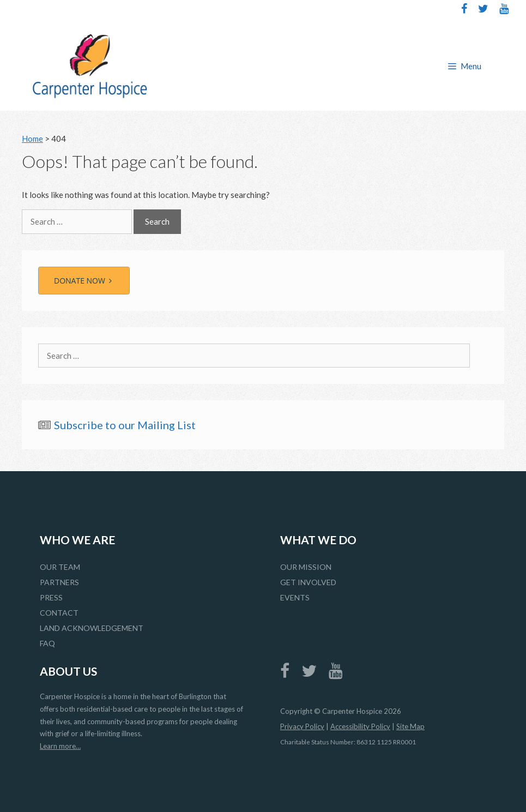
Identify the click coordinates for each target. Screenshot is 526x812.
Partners (59, 582)
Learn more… (60, 746)
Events (295, 597)
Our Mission (306, 567)
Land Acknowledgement (92, 628)
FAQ (47, 643)
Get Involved (308, 582)
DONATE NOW (84, 281)
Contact (59, 613)
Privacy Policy (302, 726)
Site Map (410, 726)
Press (51, 597)
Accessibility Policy (360, 726)
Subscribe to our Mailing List (125, 425)
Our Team (60, 567)
